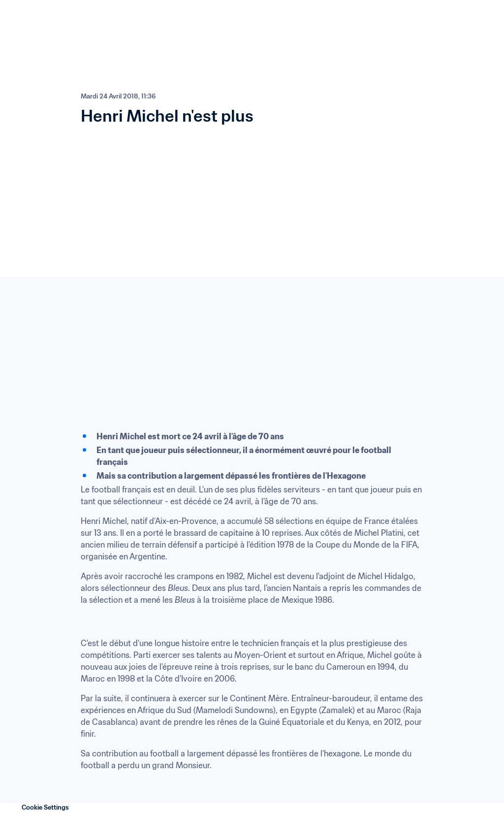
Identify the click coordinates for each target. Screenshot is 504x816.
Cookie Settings (45, 807)
